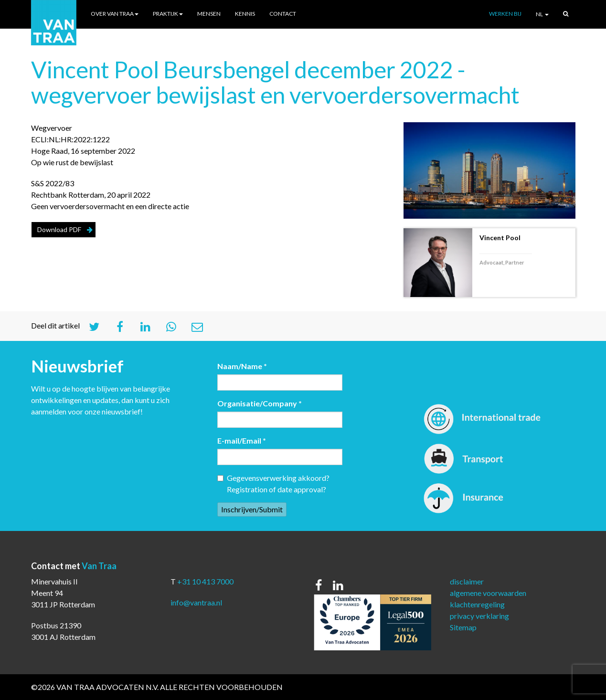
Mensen (209, 14)
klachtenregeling (477, 604)
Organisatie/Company (260, 403)
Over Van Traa (115, 14)
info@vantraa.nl (196, 602)
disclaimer (467, 581)
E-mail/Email (242, 440)
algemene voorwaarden (488, 593)
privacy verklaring (479, 616)
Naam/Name (242, 366)
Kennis (245, 14)
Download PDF (59, 229)
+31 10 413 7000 (205, 581)
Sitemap (463, 627)
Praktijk (168, 14)
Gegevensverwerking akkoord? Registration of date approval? (273, 483)
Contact (283, 14)
